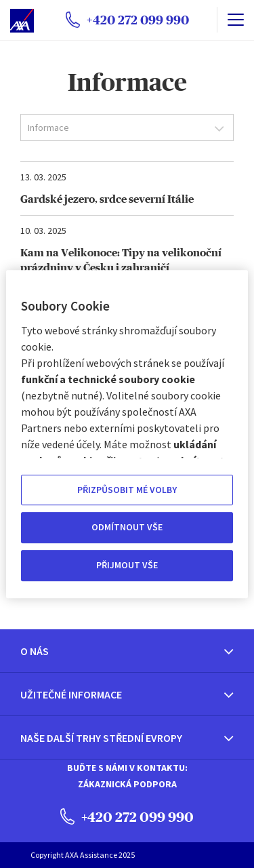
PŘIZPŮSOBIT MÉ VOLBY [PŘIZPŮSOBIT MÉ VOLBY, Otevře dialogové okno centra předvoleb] (127, 490)
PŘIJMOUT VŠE (127, 565)
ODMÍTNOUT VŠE (127, 528)
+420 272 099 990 (127, 816)
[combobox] (127, 127)
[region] (127, 434)
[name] (235, 20)
